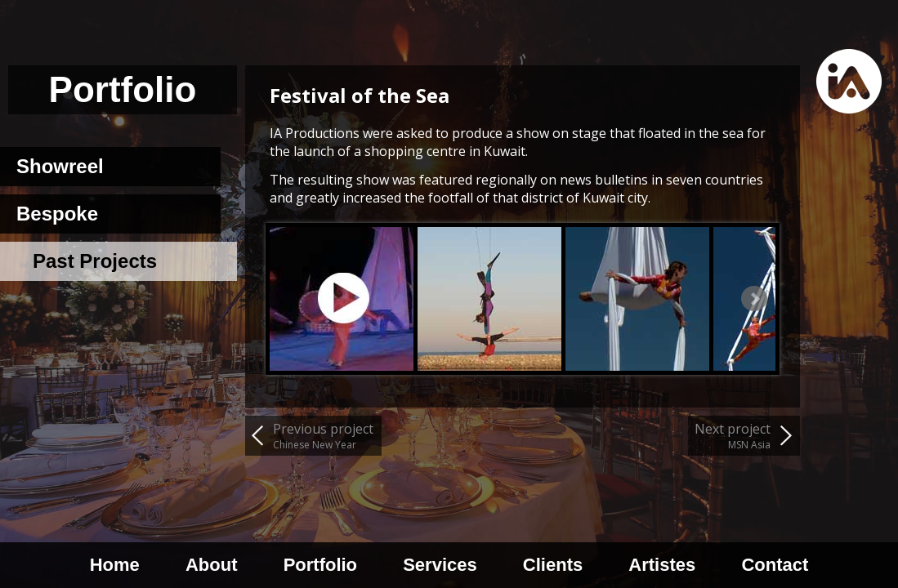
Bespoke (57, 214)
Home (115, 565)
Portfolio (320, 565)
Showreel (60, 166)
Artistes (662, 565)
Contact (775, 565)
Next (754, 299)
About (212, 565)
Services (440, 565)
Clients (553, 565)
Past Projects (95, 261)
